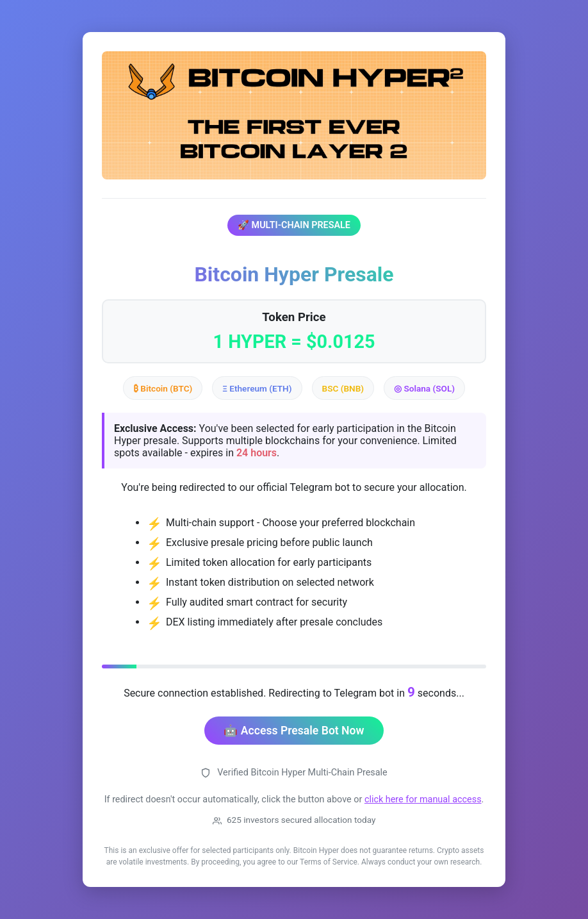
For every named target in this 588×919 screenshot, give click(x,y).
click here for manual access (423, 799)
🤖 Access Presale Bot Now (294, 731)
